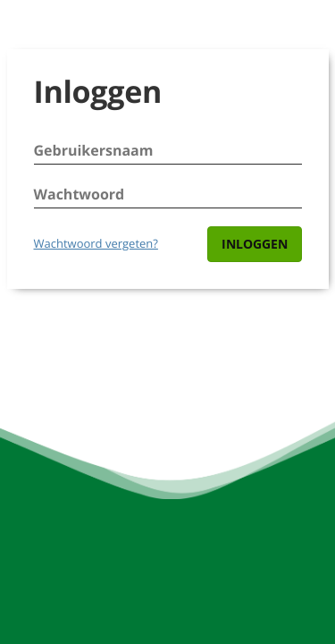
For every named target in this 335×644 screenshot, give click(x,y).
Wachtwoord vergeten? (96, 243)
